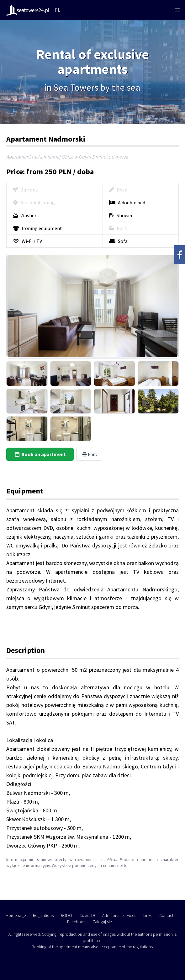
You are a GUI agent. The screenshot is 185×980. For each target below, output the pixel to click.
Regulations (43, 915)
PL (58, 10)
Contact (166, 915)
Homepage (16, 915)
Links (148, 915)
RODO (66, 915)
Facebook (76, 922)
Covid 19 (87, 915)
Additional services (119, 915)
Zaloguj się (102, 922)
